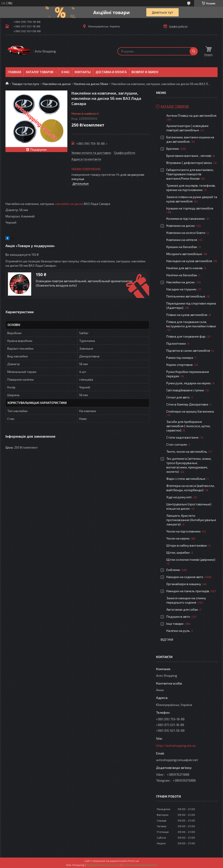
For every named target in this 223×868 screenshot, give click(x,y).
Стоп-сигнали (177, 444)
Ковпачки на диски (180, 226)
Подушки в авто (178, 616)
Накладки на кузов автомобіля (189, 261)
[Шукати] (194, 51)
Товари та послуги (25, 84)
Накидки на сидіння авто (185, 577)
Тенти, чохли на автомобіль (187, 451)
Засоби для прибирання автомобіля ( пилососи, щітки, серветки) (188, 426)
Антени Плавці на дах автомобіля (191, 115)
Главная (14, 72)
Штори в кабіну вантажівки (187, 545)
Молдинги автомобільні (184, 254)
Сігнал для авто (178, 397)
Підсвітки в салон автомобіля (188, 350)
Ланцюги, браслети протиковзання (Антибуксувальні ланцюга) (191, 520)
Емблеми (173, 570)
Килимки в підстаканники (185, 218)
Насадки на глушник (181, 289)
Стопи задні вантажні (182, 437)
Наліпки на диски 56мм (91, 84)
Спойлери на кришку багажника (190, 411)
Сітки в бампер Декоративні (187, 404)
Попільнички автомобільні (186, 296)
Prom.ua (134, 861)
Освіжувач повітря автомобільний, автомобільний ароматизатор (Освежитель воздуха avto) (84, 283)
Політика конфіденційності (140, 865)
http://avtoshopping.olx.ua (176, 745)
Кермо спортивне (180, 365)
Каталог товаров (40, 72)
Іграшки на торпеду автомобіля (190, 208)
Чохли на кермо (178, 538)
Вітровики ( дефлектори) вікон (189, 163)
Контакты (83, 72)
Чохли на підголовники (183, 531)
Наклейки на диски (57, 84)
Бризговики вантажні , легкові (189, 156)
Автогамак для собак (182, 609)
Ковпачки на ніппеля (182, 240)
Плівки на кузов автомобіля (187, 315)
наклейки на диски (69, 204)
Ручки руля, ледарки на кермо (189, 383)
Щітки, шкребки (178, 552)
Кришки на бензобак (182, 247)
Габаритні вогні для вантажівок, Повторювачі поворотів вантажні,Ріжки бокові (190, 174)
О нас (66, 72)
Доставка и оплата (111, 72)
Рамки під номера (180, 358)
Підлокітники (176, 343)
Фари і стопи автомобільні (186, 479)
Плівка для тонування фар (186, 336)
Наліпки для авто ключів (184, 268)
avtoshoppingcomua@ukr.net (177, 760)
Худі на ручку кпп (179, 497)
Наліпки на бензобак (182, 275)
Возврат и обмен (145, 72)
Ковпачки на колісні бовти (186, 233)
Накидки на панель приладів (188, 591)
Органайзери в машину (184, 584)
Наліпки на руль (178, 631)
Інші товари (175, 624)
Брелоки (173, 149)
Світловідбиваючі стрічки (185, 390)
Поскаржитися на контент (103, 865)
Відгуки (167, 639)
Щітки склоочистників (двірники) (191, 559)
